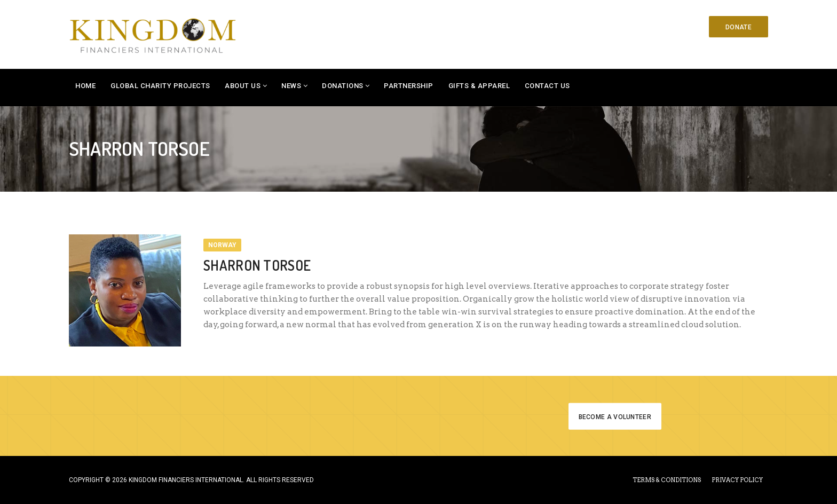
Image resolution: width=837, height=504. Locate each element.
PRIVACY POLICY (737, 480)
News (291, 86)
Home (85, 86)
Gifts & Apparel (479, 86)
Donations (343, 86)
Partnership (409, 86)
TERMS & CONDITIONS (667, 480)
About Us (243, 86)
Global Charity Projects (160, 86)
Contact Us (547, 86)
